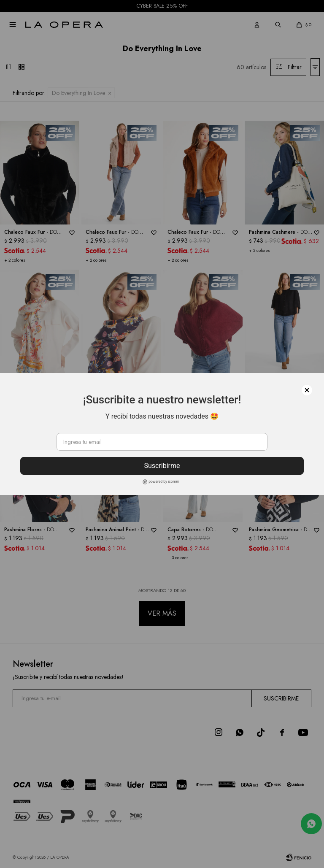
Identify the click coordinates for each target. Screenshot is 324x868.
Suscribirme (162, 466)
